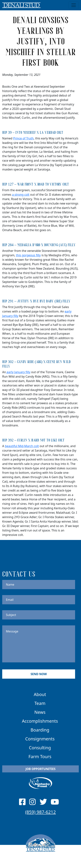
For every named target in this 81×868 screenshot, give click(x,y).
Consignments (40, 739)
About (40, 694)
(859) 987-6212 (40, 812)
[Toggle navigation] (74, 5)
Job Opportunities (40, 769)
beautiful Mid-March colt (22, 446)
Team (40, 703)
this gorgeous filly (28, 255)
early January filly (18, 372)
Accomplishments (40, 721)
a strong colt (21, 195)
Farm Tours (40, 756)
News (40, 712)
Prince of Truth (23, 138)
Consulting (40, 748)
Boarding (40, 730)
